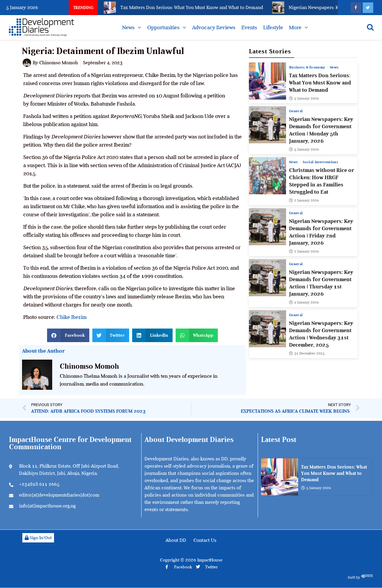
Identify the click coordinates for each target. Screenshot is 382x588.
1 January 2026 (304, 302)
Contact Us (205, 540)
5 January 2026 (304, 98)
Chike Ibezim (72, 317)
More (295, 27)
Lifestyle (273, 27)
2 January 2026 (304, 200)
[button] (68, 335)
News (128, 27)
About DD (176, 540)
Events (249, 27)
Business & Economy (308, 67)
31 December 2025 (307, 353)
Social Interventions (321, 162)
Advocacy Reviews (214, 27)
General (296, 111)
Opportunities (163, 27)
